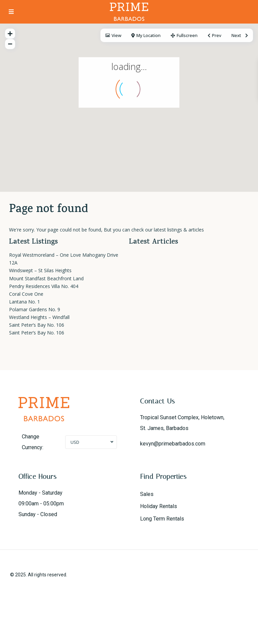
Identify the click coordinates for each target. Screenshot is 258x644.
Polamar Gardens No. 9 (35, 309)
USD (75, 442)
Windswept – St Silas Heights (40, 270)
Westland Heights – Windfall (39, 317)
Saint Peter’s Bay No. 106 (37, 325)
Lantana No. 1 (25, 302)
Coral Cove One (26, 294)
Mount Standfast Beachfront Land (46, 278)
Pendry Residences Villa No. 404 (44, 286)
